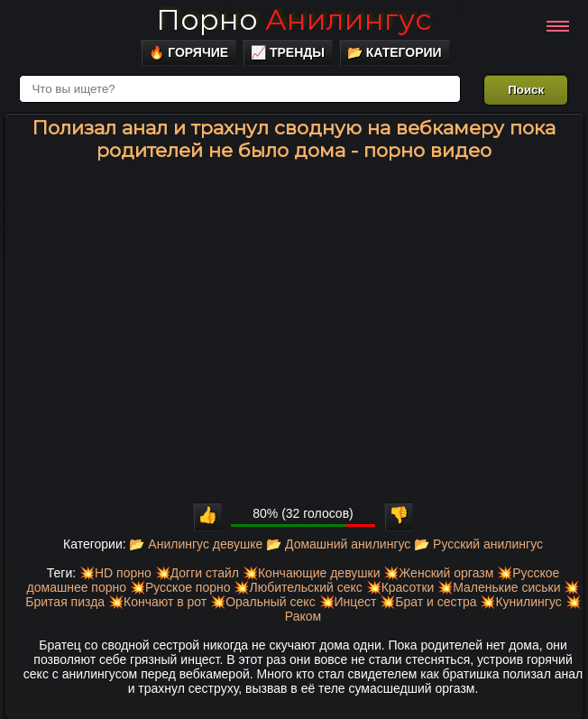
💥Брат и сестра (428, 602)
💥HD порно (115, 573)
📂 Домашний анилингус (338, 544)
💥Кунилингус (520, 602)
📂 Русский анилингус (478, 544)
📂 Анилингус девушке (196, 544)
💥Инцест (348, 602)
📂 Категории (395, 52)
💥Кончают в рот (157, 602)
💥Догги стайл (197, 573)
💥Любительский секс (298, 587)
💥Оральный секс (263, 602)
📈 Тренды (288, 52)
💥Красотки (400, 587)
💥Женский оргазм (438, 573)
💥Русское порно (180, 587)
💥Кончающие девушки (312, 573)
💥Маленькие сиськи (499, 587)
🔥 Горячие (188, 52)
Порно (294, 19)
